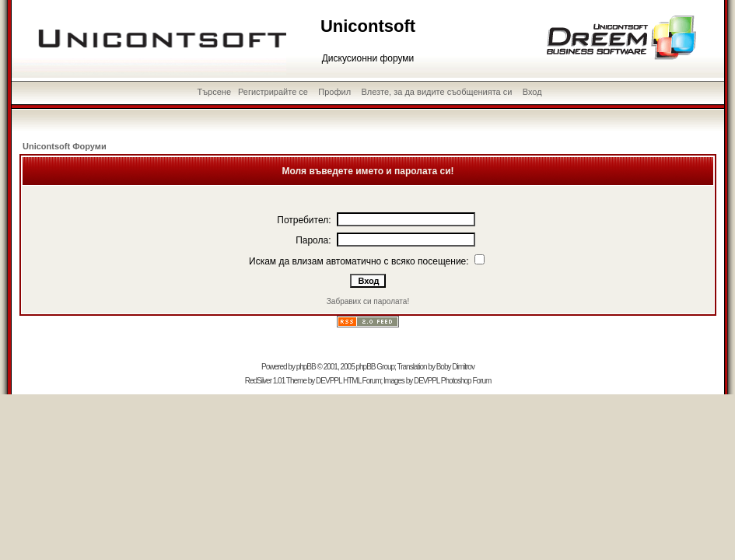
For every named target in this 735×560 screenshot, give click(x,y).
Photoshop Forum (466, 381)
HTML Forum (362, 381)
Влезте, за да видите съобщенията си (436, 92)
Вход (532, 92)
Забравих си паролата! (368, 301)
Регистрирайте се (273, 92)
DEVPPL (329, 381)
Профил (334, 92)
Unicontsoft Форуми (65, 146)
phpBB (306, 367)
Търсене (215, 92)
